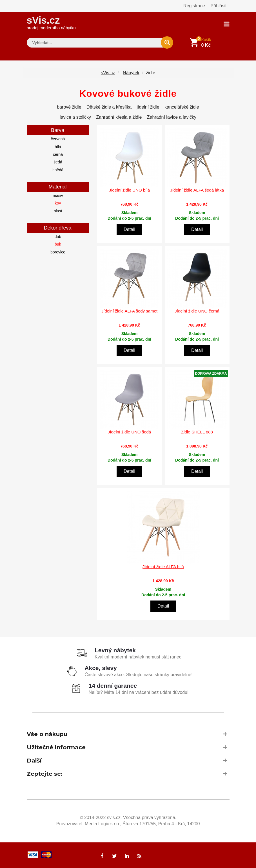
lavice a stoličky (75, 117)
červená (58, 139)
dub (58, 237)
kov (58, 203)
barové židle (69, 107)
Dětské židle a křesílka (109, 107)
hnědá (58, 170)
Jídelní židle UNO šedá (129, 432)
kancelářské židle (182, 107)
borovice (58, 252)
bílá (58, 147)
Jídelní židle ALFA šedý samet (129, 311)
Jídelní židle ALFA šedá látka (197, 190)
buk (58, 244)
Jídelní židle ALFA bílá (163, 566)
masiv (58, 195)
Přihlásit (219, 6)
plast (58, 211)
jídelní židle (148, 107)
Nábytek (131, 73)
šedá (58, 162)
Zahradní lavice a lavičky (172, 117)
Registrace (194, 6)
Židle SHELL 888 (197, 432)
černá (58, 154)
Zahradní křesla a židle (119, 117)
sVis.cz (51, 22)
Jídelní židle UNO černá (197, 311)
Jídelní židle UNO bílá (129, 190)
